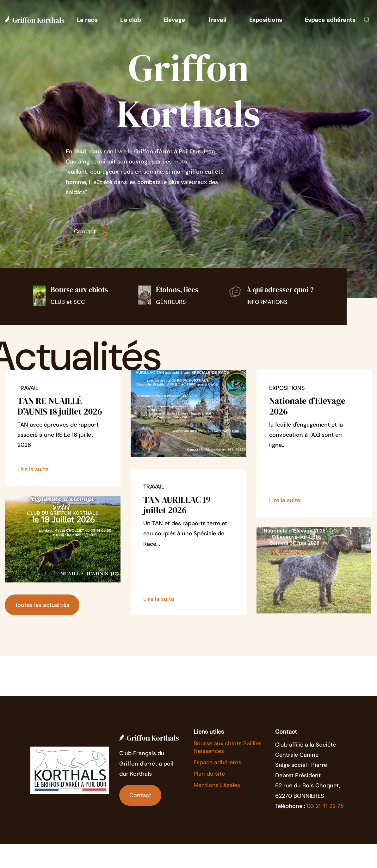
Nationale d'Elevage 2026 (307, 406)
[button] (87, 20)
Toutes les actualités (42, 605)
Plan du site (209, 774)
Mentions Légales (217, 785)
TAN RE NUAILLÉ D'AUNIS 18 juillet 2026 (60, 406)
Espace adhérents (217, 762)
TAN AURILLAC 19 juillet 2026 (177, 505)
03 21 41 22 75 (325, 806)
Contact (85, 231)
